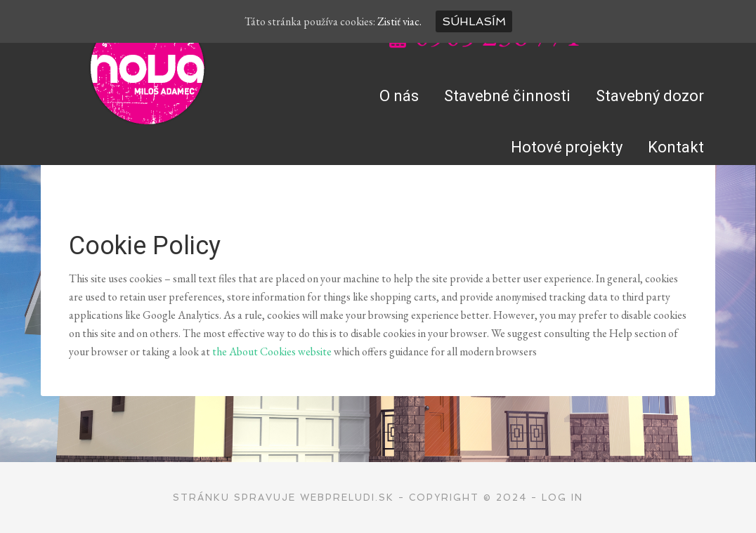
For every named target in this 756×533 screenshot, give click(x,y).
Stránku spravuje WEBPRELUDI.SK (283, 498)
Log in (562, 498)
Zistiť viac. (399, 21)
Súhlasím (474, 21)
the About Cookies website (272, 351)
